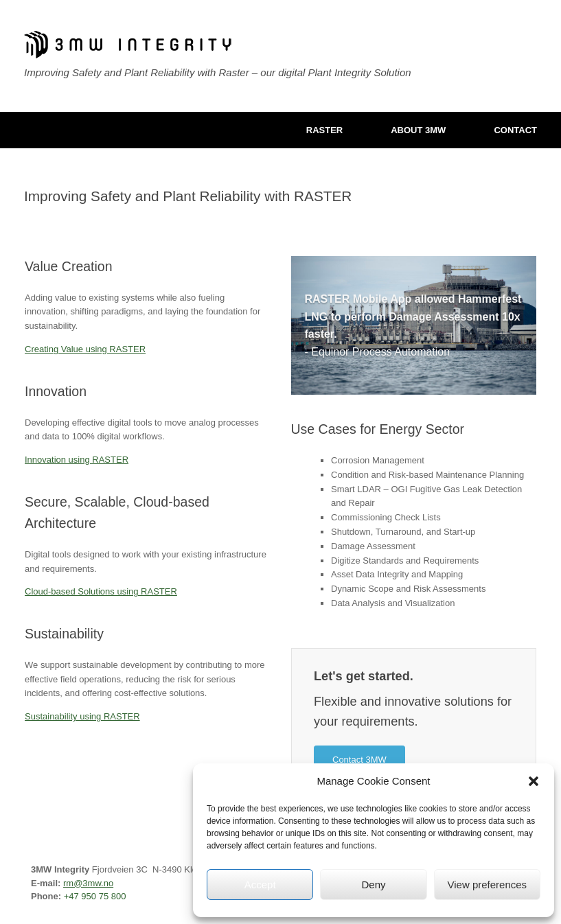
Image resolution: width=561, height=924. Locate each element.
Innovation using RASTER (77, 460)
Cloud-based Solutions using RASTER (101, 591)
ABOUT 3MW (418, 130)
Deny (373, 885)
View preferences (488, 885)
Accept (260, 885)
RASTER (324, 130)
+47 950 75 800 (95, 896)
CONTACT (515, 130)
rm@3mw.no (88, 883)
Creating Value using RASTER (85, 349)
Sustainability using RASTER (82, 716)
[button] (534, 781)
